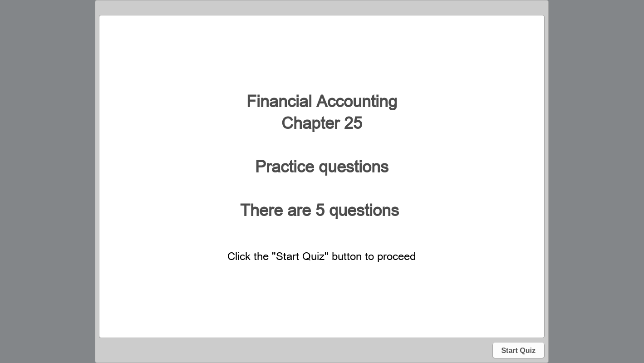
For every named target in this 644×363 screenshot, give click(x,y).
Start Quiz (518, 351)
